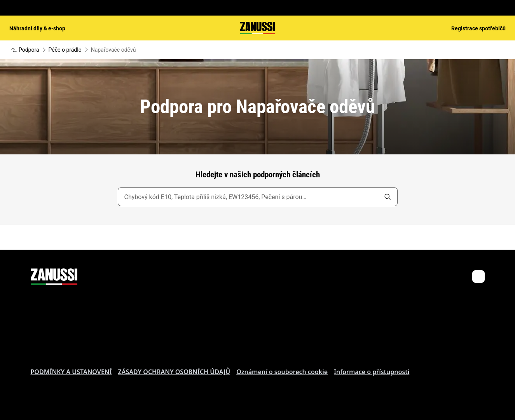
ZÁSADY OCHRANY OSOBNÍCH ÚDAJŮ (174, 372)
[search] (388, 197)
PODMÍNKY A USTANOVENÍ (71, 372)
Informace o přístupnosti (372, 372)
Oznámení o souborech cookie (282, 372)
